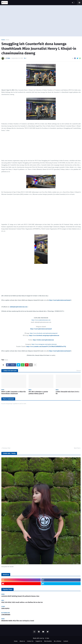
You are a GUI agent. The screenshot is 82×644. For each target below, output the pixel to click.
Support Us (39, 641)
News (8, 40)
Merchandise (48, 641)
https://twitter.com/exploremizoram (43, 340)
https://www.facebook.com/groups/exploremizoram (44, 335)
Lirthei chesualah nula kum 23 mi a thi (67, 393)
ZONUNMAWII (6, 615)
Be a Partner (58, 641)
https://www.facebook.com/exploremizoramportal (44, 333)
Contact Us (30, 641)
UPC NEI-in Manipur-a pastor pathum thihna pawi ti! (38, 393)
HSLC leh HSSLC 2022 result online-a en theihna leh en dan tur (22, 602)
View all (79, 371)
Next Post (77, 448)
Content (66, 641)
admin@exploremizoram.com (19, 307)
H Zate (47, 638)
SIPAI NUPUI (5, 608)
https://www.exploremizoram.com (41, 320)
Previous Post (6, 448)
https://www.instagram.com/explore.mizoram (44, 344)
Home (3, 40)
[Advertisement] (41, 21)
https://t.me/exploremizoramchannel (60, 300)
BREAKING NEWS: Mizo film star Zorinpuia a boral (18, 621)
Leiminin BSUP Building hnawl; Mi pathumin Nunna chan (20, 596)
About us (22, 641)
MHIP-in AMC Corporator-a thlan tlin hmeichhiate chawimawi (14, 393)
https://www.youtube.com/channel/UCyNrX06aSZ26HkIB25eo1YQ (46, 346)
